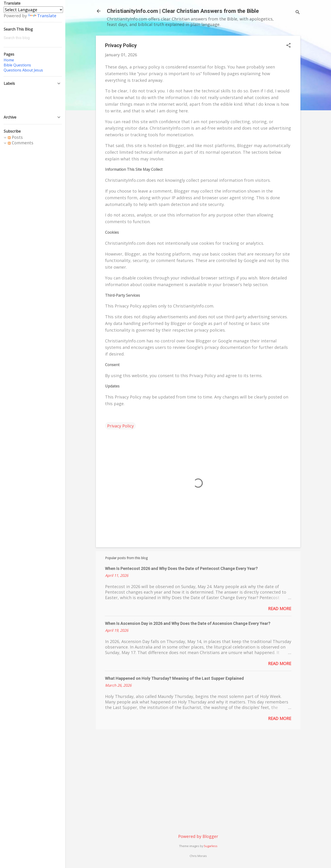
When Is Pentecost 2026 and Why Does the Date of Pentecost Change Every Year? (181, 568)
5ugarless (211, 846)
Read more (280, 609)
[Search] (298, 13)
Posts (15, 137)
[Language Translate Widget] (33, 10)
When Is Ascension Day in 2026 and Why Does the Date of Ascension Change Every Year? (188, 623)
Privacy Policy (120, 426)
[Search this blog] (33, 38)
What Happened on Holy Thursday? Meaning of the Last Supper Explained (174, 678)
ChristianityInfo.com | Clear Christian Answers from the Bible (183, 11)
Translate (42, 16)
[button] (288, 46)
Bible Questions (17, 65)
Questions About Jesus (23, 70)
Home (9, 60)
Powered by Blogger (198, 836)
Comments (21, 143)
